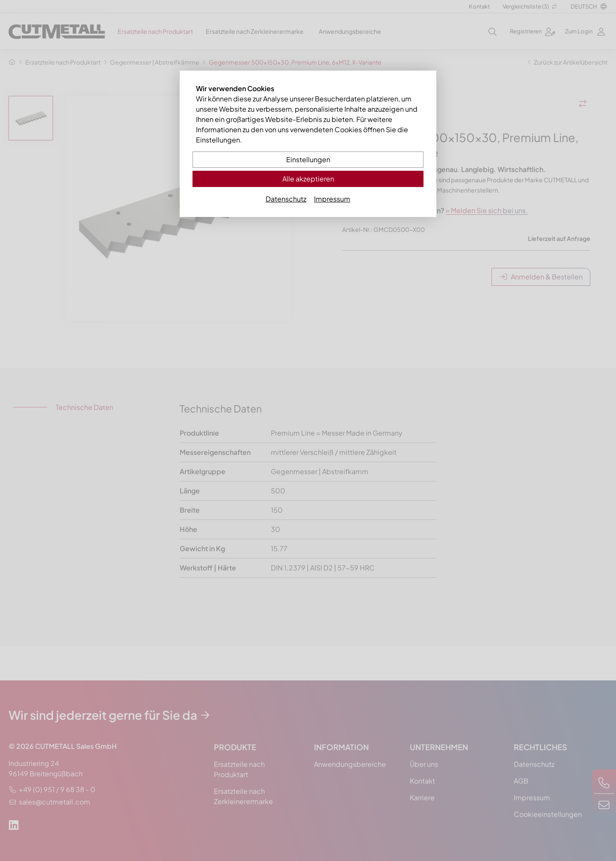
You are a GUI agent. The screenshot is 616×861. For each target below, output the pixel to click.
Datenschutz (286, 199)
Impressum (332, 199)
